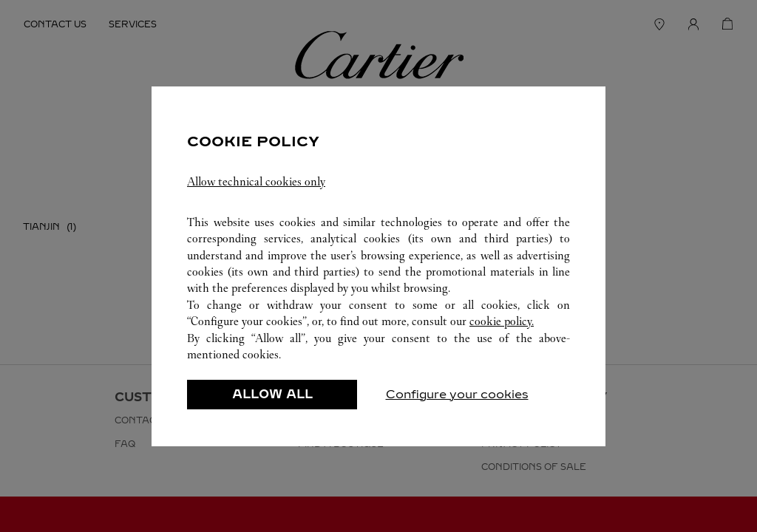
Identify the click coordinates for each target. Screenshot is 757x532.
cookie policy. (502, 321)
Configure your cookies (457, 394)
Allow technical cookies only (256, 181)
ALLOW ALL (272, 394)
